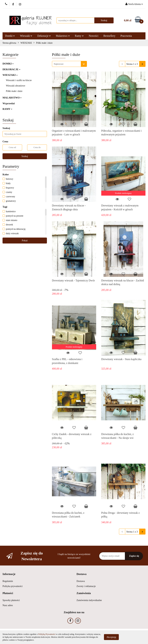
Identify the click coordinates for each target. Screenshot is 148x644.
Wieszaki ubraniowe (16, 86)
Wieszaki (26, 36)
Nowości (94, 36)
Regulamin (8, 581)
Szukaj (25, 156)
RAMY (7, 109)
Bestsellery (109, 36)
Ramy (79, 36)
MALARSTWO (12, 98)
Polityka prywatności (13, 586)
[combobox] (69, 64)
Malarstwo (63, 36)
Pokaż (25, 241)
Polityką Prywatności (47, 634)
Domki (10, 36)
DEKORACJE (11, 69)
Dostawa (81, 581)
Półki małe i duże (14, 91)
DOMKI (8, 64)
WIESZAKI (10, 75)
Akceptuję (111, 637)
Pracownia (126, 36)
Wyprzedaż (9, 103)
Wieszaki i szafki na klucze (19, 80)
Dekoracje (44, 36)
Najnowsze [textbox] (59, 64)
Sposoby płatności (11, 600)
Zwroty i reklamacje (86, 586)
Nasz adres (8, 605)
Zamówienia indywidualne (89, 600)
